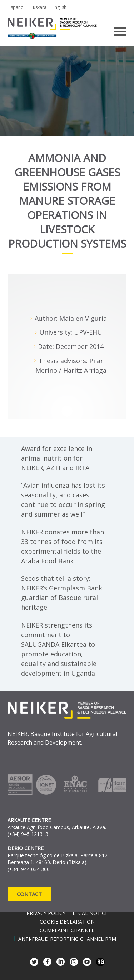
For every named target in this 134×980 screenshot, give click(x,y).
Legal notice (90, 913)
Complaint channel (67, 930)
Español (17, 7)
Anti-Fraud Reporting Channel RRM (67, 939)
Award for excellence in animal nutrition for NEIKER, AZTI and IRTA (57, 458)
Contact (29, 894)
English (59, 7)
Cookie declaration (67, 922)
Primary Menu (120, 31)
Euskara (39, 7)
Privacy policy (46, 913)
